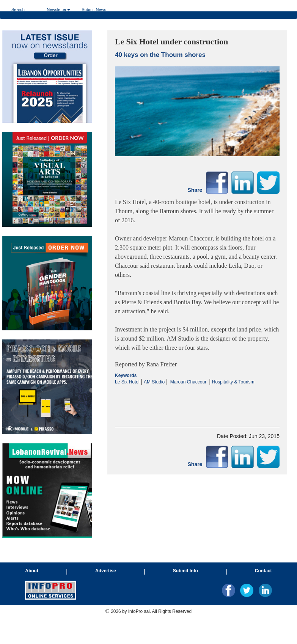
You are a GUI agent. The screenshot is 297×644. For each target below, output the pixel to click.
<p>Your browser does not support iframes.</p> (197, 399)
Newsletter (58, 9)
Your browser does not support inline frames (47, 289)
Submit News (94, 9)
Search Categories (23, 9)
